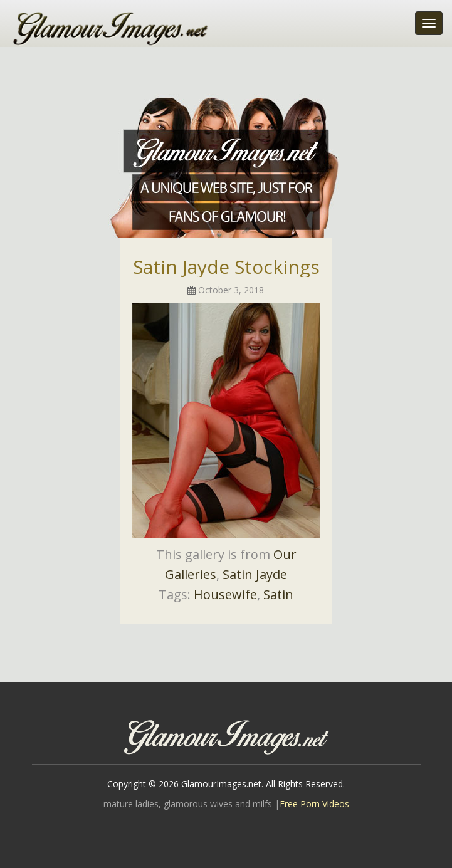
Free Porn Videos (314, 804)
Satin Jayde (255, 574)
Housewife (225, 594)
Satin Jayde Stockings (226, 267)
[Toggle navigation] (429, 23)
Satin (278, 594)
